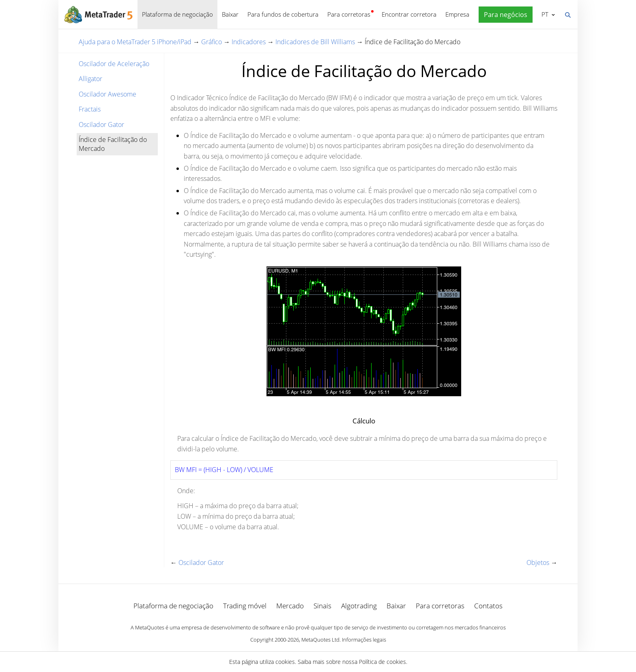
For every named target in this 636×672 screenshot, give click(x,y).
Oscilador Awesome (107, 94)
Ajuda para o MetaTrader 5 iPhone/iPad (135, 42)
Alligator (90, 79)
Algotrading (359, 606)
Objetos (538, 563)
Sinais (322, 606)
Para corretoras (349, 14)
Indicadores (249, 42)
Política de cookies (382, 662)
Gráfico (212, 42)
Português (544, 14)
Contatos (488, 606)
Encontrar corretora (409, 14)
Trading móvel (245, 606)
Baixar (230, 14)
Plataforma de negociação (177, 14)
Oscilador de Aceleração (114, 64)
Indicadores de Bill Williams (315, 42)
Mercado (290, 606)
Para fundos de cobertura (283, 14)
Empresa (457, 14)
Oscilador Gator (101, 125)
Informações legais (364, 640)
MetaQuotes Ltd (320, 640)
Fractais (90, 109)
